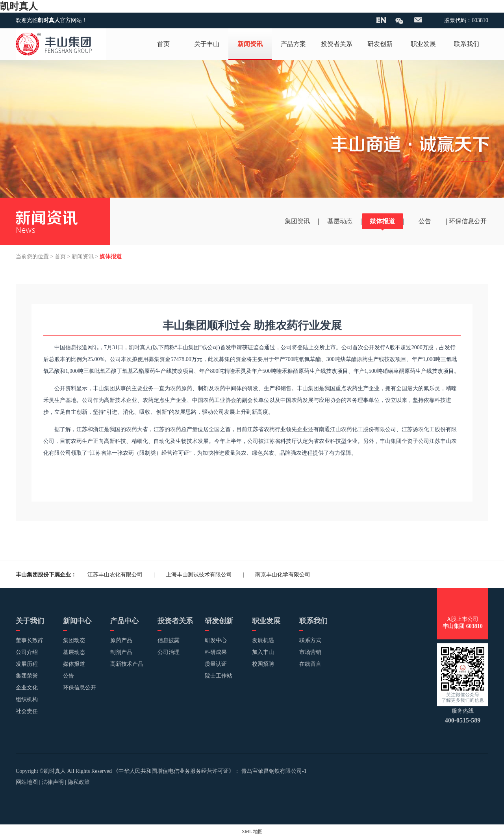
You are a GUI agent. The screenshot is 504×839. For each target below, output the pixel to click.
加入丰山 (263, 652)
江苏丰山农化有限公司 (115, 575)
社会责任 (27, 711)
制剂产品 (121, 652)
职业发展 (423, 44)
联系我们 (467, 44)
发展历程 (27, 664)
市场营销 (310, 652)
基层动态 (340, 221)
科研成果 (216, 652)
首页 (163, 44)
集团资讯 (297, 221)
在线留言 (310, 664)
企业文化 (27, 688)
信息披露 (169, 640)
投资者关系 (337, 44)
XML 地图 (252, 832)
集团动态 (74, 640)
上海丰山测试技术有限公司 (199, 575)
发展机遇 (263, 640)
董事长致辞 (30, 640)
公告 (425, 221)
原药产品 (121, 640)
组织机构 (27, 699)
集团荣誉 (27, 676)
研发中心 (216, 640)
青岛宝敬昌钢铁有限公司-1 (274, 771)
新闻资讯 (250, 44)
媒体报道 (382, 221)
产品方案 (293, 44)
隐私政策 (79, 782)
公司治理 (169, 652)
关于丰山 (207, 44)
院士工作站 (219, 676)
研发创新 (380, 44)
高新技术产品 (127, 664)
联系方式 (310, 640)
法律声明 (53, 782)
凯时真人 (19, 6)
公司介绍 (27, 652)
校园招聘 (263, 664)
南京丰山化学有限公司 (283, 575)
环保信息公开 (468, 221)
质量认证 (216, 664)
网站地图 (27, 782)
